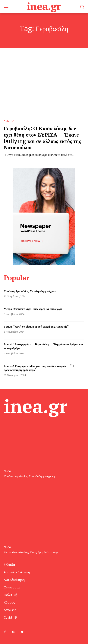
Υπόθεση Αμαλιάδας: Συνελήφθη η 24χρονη (31, 291)
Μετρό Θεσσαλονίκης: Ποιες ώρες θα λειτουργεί (33, 309)
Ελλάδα (8, 471)
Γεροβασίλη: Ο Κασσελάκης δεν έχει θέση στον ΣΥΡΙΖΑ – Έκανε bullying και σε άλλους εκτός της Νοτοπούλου (42, 138)
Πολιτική (9, 121)
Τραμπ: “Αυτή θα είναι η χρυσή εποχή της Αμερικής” (36, 327)
